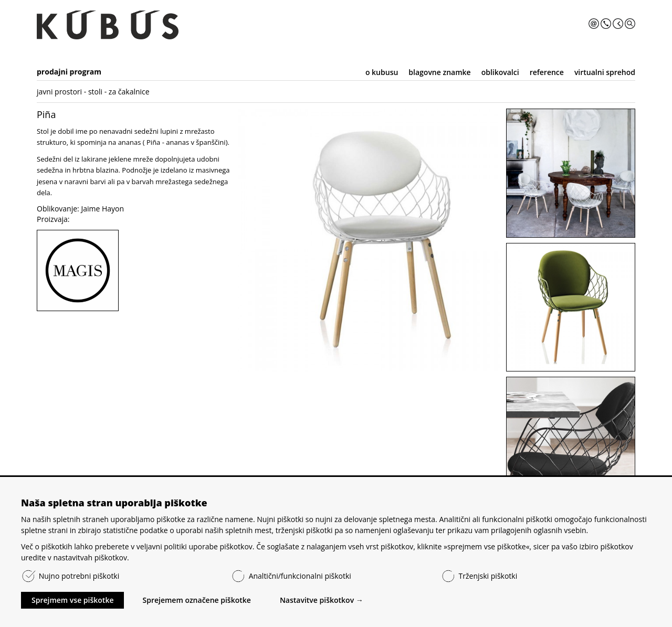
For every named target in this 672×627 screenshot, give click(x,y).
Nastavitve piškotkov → (322, 600)
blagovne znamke (439, 72)
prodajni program (69, 72)
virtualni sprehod (605, 72)
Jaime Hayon (102, 209)
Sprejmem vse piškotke (72, 600)
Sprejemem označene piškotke (196, 600)
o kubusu (382, 72)
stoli (95, 92)
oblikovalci (500, 72)
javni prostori (59, 92)
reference (547, 72)
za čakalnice (129, 92)
